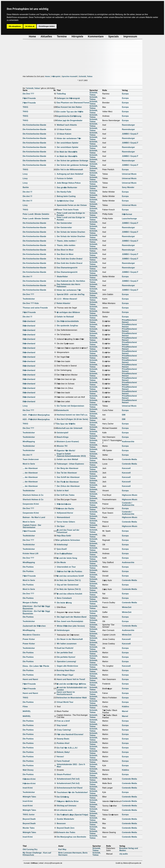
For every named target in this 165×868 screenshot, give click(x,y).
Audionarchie (128, 442)
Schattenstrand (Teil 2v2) (68, 783)
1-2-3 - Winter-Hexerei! (67, 299)
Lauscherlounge (129, 219)
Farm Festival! (63, 761)
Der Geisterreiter (64, 223)
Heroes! (60, 757)
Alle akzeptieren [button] (15, 26)
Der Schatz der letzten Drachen (71, 232)
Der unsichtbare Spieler (68, 143)
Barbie (26, 187)
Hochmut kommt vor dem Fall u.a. (72, 415)
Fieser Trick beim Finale (68, 210)
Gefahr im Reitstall (65, 317)
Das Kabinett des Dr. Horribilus (71, 281)
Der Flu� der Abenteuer (68, 482)
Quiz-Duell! (62, 549)
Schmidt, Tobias (86, 76)
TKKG (25, 107)
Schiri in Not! (63, 491)
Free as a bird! (63, 721)
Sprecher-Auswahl (70, 76)
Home (47, 76)
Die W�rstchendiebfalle (68, 321)
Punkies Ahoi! (63, 743)
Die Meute (61, 562)
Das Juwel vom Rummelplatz (70, 621)
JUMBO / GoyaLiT (130, 134)
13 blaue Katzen (64, 129)
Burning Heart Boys (66, 670)
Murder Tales (29, 828)
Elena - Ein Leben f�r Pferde (36, 666)
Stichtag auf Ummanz (66, 806)
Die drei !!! (27, 192)
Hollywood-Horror (65, 513)
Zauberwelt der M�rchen (34, 626)
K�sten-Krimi (29, 779)
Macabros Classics (31, 635)
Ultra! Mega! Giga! (65, 675)
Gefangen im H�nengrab (68, 98)
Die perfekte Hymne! (66, 657)
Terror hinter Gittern (66, 522)
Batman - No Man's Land (34, 517)
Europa (125, 94)
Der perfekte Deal (65, 653)
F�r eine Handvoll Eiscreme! (70, 734)
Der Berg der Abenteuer (68, 468)
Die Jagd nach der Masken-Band (71, 617)
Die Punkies (28, 567)
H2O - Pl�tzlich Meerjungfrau (36, 415)
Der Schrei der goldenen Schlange (72, 161)
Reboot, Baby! (63, 752)
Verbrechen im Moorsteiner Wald (72, 698)
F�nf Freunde (29, 98)
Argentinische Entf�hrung (69, 116)
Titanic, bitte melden (66, 245)
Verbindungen (63, 630)
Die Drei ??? (28, 94)
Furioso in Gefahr (65, 178)
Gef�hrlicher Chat (65, 201)
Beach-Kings (63, 437)
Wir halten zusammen (67, 644)
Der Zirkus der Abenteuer (68, 486)
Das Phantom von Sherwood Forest (73, 103)
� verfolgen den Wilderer (68, 312)
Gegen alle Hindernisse (67, 666)
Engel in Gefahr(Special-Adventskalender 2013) (71, 455)
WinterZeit (127, 607)
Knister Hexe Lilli (31, 553)
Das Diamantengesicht (67, 268)
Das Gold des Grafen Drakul (70, 259)
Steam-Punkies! (64, 774)
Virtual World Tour (65, 702)
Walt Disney (28, 770)
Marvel (125, 711)
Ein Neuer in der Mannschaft (70, 639)
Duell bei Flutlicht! (65, 648)
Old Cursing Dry (30, 849)
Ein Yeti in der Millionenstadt (70, 170)
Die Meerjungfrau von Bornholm (71, 837)
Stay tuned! (62, 725)
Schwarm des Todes (66, 832)
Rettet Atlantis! (63, 303)
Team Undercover (31, 459)
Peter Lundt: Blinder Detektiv (36, 214)
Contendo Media (129, 459)
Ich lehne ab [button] (30, 26)
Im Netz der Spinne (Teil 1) (69, 580)
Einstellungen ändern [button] (47, 26)
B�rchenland (29, 321)
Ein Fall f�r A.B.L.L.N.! (67, 748)
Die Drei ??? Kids (31, 303)
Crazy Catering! (64, 730)
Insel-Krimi (28, 788)
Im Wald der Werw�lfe (67, 152)
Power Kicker (29, 639)
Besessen (61, 823)
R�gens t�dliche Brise (68, 801)
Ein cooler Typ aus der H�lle (70, 112)
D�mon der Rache (65, 509)
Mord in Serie (29, 464)
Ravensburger (128, 125)
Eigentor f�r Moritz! (66, 451)
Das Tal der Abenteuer (67, 473)
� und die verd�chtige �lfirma (71, 684)
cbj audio (123, 854)
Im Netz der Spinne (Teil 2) (69, 589)
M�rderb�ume (64, 504)
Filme (25, 707)
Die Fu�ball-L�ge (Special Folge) (72, 815)
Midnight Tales (29, 797)
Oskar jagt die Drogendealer (70, 120)
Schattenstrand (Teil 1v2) (68, 779)
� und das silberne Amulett (69, 594)
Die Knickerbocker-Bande (34, 125)
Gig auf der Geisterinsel (68, 585)
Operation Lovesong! (66, 661)
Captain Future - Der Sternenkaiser (32, 526)
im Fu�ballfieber (65, 554)
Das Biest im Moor (65, 250)
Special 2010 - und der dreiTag (71, 294)
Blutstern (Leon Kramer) (68, 442)
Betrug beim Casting (66, 196)
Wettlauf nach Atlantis (67, 125)
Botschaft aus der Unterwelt (69, 428)
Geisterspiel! (63, 433)
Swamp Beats (63, 739)
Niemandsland (63, 517)
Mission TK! (62, 446)
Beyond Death (29, 819)
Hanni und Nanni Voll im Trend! (71, 679)
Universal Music (129, 174)
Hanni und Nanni (30, 679)
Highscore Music (130, 495)
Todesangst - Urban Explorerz (70, 464)
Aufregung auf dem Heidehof (70, 174)
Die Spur (61, 526)
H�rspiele (56, 76)
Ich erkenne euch (65, 810)
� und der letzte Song (67, 558)
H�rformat (127, 214)
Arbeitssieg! (62, 545)
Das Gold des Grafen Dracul (70, 263)
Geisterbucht (63, 410)
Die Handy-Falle (64, 192)
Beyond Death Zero (66, 828)
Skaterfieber (62, 277)
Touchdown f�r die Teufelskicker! (72, 792)
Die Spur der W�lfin (66, 424)
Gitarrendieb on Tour (66, 567)
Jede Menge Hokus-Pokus (69, 183)
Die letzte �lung (64, 603)
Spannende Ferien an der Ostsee (72, 205)
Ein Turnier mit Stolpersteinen (70, 406)
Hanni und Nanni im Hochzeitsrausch (66, 693)
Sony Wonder (128, 187)
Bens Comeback (64, 598)
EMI (124, 415)
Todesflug (61, 94)
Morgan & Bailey (30, 603)
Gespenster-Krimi (31, 504)
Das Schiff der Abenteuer (68, 477)
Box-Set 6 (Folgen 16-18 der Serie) (72, 419)
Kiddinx (125, 707)
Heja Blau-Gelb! (64, 536)
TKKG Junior (29, 815)
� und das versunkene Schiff (70, 576)
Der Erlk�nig (63, 797)
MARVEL (27, 711)
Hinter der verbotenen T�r (69, 138)
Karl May (62, 849)
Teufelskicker (29, 299)
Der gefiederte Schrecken (68, 540)
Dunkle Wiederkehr (65, 819)
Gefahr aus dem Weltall (67, 459)
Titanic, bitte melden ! (67, 241)
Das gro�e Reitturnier (67, 187)
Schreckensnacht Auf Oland (70, 788)
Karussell (126, 468)
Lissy (25, 174)
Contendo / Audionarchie (128, 504)
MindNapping (29, 442)
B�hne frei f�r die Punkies (69, 571)
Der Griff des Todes (66, 495)
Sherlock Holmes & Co (33, 495)
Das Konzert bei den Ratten (69, 107)
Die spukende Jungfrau (67, 326)
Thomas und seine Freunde (35, 308)
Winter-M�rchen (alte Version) (71, 626)
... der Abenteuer (30, 468)
